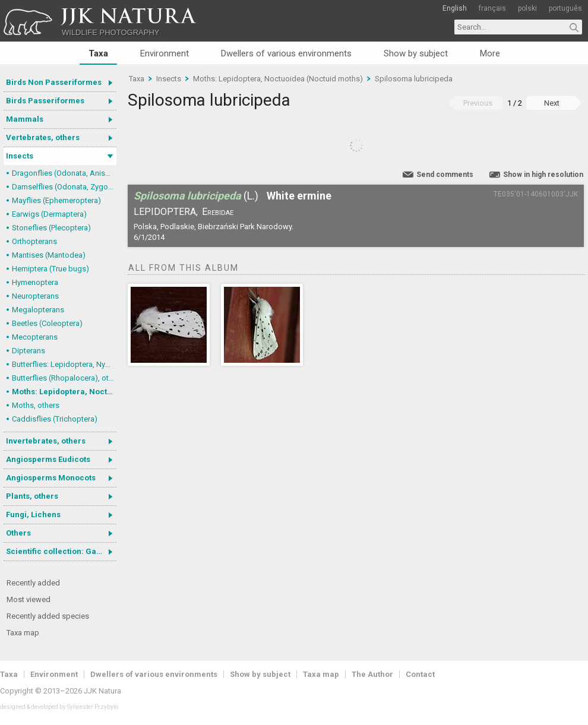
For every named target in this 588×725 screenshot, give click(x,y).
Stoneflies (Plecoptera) (51, 228)
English (455, 8)
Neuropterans (35, 296)
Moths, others (36, 405)
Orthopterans (34, 241)
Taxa (98, 53)
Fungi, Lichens (33, 515)
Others (18, 533)
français (492, 8)
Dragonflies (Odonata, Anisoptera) (64, 173)
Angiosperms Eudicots (48, 459)
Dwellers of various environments (286, 53)
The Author (372, 674)
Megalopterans (38, 310)
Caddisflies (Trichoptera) (55, 419)
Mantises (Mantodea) (49, 255)
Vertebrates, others (43, 137)
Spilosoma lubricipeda (414, 79)
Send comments (445, 175)
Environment (165, 53)
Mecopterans (35, 337)
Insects (20, 156)
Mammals (25, 119)
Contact (420, 674)
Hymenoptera (35, 282)
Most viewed (29, 599)
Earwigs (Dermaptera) (49, 214)
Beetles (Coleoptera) (47, 323)
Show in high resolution (543, 175)
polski (527, 8)
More (490, 53)
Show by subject (416, 53)
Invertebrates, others (46, 441)
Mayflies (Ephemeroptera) (56, 200)
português (565, 8)
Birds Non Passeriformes (54, 82)
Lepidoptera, (166, 212)
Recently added (33, 583)
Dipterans (29, 351)
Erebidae (218, 212)
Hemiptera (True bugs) (50, 269)
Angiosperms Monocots (51, 478)
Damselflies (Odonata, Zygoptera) (64, 187)
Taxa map (23, 633)
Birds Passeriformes (45, 101)
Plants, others (32, 496)
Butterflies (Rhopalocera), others (64, 378)
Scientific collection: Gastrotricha (61, 551)
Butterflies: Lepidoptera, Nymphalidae (64, 364)
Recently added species (48, 616)
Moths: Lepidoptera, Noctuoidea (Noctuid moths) (64, 392)
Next (552, 103)
